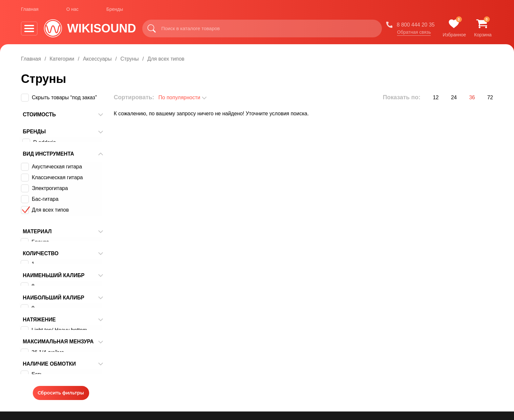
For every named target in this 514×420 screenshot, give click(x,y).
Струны (129, 59)
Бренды (115, 10)
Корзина (230, 392)
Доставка (159, 372)
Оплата (157, 363)
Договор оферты (168, 402)
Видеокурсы (235, 372)
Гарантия (159, 382)
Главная (30, 10)
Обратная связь (414, 32)
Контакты (159, 392)
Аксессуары (97, 59)
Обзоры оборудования (317, 353)
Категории (62, 59)
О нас (72, 10)
